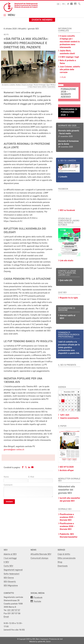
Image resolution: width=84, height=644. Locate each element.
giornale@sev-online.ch (14, 450)
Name (6, 477)
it (68, 4)
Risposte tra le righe (69, 298)
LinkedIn (63, 177)
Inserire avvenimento (69, 418)
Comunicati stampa (39, 558)
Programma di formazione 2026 (69, 112)
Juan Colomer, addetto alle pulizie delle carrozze (70, 70)
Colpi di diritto (64, 554)
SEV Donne (9, 578)
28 (72, 410)
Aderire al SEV (10, 554)
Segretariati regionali (13, 570)
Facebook (38, 598)
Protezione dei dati (56, 639)
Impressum (44, 639)
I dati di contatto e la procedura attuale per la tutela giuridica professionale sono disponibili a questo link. (69, 348)
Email (6, 617)
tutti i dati (64, 415)
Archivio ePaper (67, 471)
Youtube (37, 601)
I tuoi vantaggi (10, 558)
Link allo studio (66, 261)
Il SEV (6, 562)
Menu (11, 15)
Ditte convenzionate (67, 558)
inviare (9, 502)
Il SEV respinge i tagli (69, 57)
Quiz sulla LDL (66, 280)
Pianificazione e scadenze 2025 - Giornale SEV (67, 517)
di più (63, 77)
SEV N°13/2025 (67, 467)
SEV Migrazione (11, 586)
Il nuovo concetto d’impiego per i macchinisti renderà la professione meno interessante (70, 42)
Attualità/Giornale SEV (41, 554)
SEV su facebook (67, 210)
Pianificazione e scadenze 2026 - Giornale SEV (67, 526)
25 (63, 410)
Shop (60, 562)
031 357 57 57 (14, 610)
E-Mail (31, 477)
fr (63, 4)
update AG (41, 642)
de (58, 4)
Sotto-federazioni (12, 574)
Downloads (63, 566)
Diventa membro (42, 20)
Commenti (8, 485)
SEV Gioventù (10, 582)
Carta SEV (8, 566)
